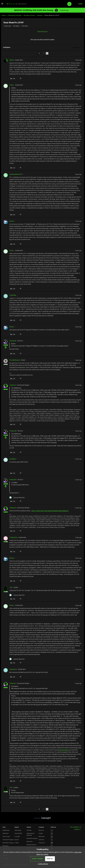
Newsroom (42, 836)
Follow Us (53, 827)
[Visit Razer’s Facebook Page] (52, 831)
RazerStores (6, 830)
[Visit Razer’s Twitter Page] (52, 840)
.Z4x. (11, 587)
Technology (18, 830)
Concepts (17, 836)
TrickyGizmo (13, 537)
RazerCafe (6, 833)
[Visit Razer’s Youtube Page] (52, 843)
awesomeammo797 (16, 174)
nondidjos (13, 459)
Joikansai (13, 385)
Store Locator (6, 836)
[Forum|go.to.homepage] (16, 4)
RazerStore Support (32, 838)
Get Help (29, 830)
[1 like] (17, 497)
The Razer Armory (29, 15)
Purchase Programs (8, 840)
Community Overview (14, 15)
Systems (40, 15)
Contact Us (42, 843)
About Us (41, 830)
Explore (17, 827)
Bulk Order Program (8, 843)
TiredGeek (13, 295)
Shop (4, 827)
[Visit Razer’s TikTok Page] (52, 846)
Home (4, 15)
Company (41, 827)
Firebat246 (13, 341)
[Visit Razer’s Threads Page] (52, 837)
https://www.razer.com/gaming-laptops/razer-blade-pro (50, 511)
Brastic (12, 221)
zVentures (41, 840)
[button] (2, 4)
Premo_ (12, 85)
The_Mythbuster (15, 360)
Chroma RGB (18, 833)
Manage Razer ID (31, 845)
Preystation (13, 669)
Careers (41, 833)
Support (29, 827)
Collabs (17, 843)
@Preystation (64, 750)
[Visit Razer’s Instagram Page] (52, 834)
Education (5, 846)
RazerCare (29, 841)
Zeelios (12, 60)
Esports (17, 840)
